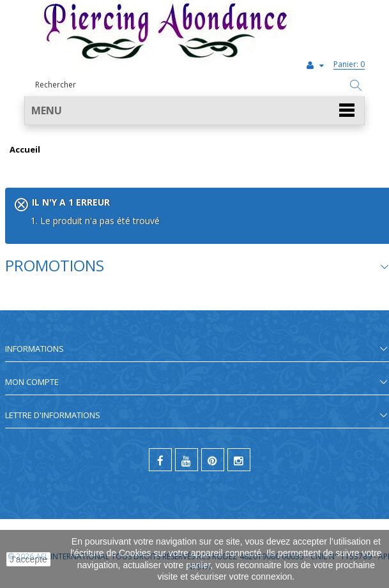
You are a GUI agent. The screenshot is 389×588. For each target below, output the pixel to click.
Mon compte (32, 382)
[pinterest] (213, 460)
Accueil (25, 150)
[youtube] (187, 460)
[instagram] (239, 460)
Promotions (55, 265)
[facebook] (160, 460)
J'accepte (28, 559)
